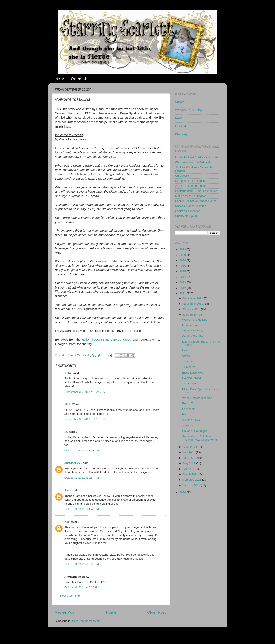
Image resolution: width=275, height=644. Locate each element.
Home (60, 79)
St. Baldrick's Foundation (191, 181)
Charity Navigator (186, 216)
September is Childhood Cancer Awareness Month (200, 438)
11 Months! (189, 367)
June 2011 (190, 458)
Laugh (186, 350)
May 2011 (190, 463)
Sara (67, 490)
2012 (183, 288)
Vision (186, 356)
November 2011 (193, 304)
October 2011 (192, 309)
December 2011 (193, 298)
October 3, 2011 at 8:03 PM (82, 564)
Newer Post (65, 612)
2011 (183, 293)
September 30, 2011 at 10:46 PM (85, 392)
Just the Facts (191, 420)
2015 (183, 271)
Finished (181, 126)
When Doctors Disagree (197, 398)
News (179, 118)
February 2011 (193, 480)
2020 (183, 255)
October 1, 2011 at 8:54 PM (82, 478)
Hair (185, 414)
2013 (183, 282)
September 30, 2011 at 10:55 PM (85, 419)
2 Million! (188, 426)
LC (66, 432)
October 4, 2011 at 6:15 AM (82, 587)
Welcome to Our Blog (189, 110)
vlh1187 (70, 404)
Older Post (156, 612)
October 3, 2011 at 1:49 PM (82, 509)
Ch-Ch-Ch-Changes (195, 431)
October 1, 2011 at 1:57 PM (82, 450)
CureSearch (183, 176)
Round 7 (188, 403)
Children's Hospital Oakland (193, 162)
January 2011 (192, 485)
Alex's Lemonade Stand (190, 186)
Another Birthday (193, 330)
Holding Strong (192, 378)
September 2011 (194, 315)
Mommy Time (191, 325)
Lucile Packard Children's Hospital (197, 157)
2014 (183, 277)
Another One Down (194, 336)
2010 (183, 492)
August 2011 (191, 447)
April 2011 (190, 469)
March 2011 (191, 474)
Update (180, 102)
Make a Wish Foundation (191, 196)
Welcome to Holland (195, 320)
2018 (183, 260)
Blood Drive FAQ (193, 373)
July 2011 (189, 452)
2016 (183, 266)
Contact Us (79, 79)
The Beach (189, 383)
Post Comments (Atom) (87, 621)
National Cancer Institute (191, 206)
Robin (68, 373)
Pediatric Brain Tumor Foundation (196, 191)
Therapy (188, 361)
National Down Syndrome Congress (106, 340)
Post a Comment (71, 596)
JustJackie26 (73, 463)
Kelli (67, 522)
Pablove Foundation (188, 211)
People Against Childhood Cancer (196, 201)
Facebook (188, 409)
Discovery (181, 134)
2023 (183, 249)
